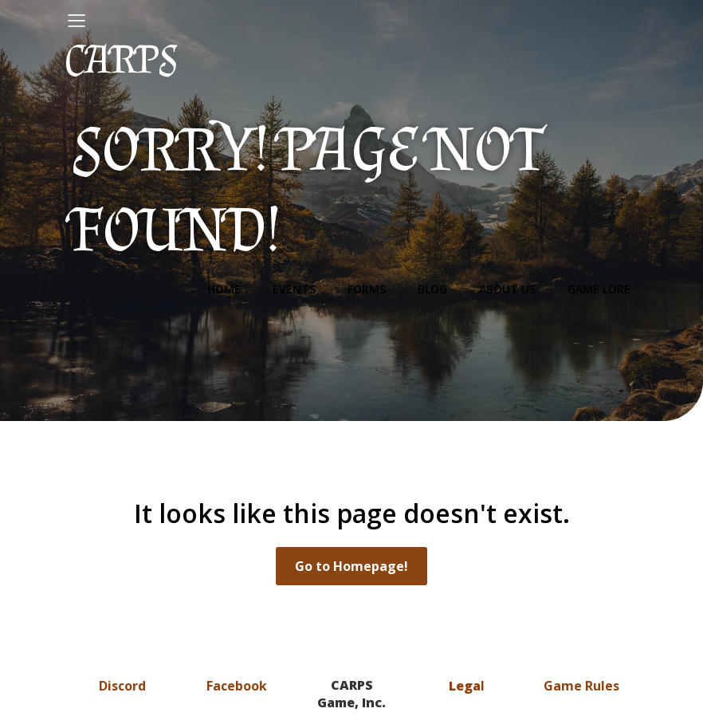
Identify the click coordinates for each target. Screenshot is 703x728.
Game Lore (599, 289)
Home (224, 289)
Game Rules (581, 686)
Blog (432, 289)
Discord (122, 686)
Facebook (237, 686)
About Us (507, 289)
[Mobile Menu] (77, 20)
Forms (367, 289)
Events (294, 289)
